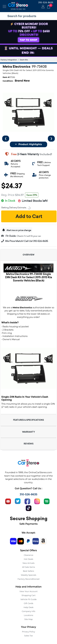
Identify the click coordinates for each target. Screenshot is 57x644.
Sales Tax (28, 636)
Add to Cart (29, 216)
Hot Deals (29, 559)
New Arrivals (28, 563)
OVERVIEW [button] (29, 255)
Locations (29, 615)
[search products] (29, 16)
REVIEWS (29, 444)
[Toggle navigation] (4, 6)
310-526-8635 (46, 3)
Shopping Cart (29, 595)
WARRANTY (29, 432)
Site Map (29, 619)
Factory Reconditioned (29, 579)
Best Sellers (29, 571)
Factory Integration (9, 60)
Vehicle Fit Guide (29, 599)
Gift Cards (29, 603)
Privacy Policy (28, 632)
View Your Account (29, 591)
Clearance (28, 555)
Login (43, 7)
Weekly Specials (29, 575)
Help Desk (29, 607)
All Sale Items (29, 567)
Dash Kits (24, 60)
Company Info (29, 611)
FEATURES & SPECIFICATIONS (29, 420)
